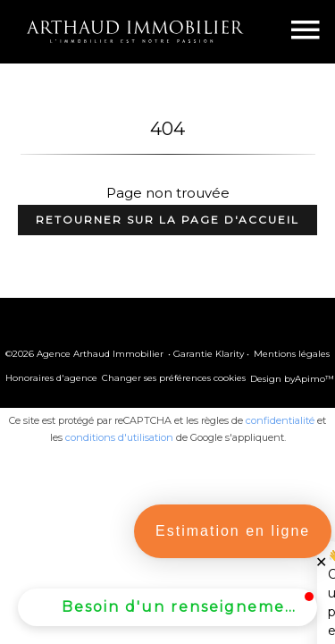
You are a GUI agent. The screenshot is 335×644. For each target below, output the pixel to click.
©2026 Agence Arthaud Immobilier (84, 354)
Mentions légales (292, 354)
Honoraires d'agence (51, 378)
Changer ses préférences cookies (174, 378)
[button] (167, 607)
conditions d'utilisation (119, 437)
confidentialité (280, 420)
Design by (292, 379)
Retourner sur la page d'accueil (167, 220)
